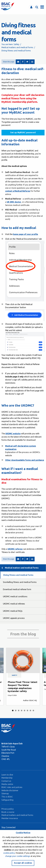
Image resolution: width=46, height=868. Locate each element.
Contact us (6, 781)
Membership (7, 778)
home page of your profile (26, 234)
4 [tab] (22, 711)
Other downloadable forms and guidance (25, 460)
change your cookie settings (18, 856)
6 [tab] (27, 711)
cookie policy (9, 853)
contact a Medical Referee (18, 191)
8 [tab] (33, 711)
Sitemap (5, 793)
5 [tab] (25, 711)
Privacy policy (8, 809)
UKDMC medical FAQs (13, 611)
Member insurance (10, 818)
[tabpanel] (23, 677)
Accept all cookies (23, 863)
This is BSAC (7, 797)
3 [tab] (19, 711)
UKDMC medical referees (14, 604)
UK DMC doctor (14, 202)
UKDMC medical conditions (15, 596)
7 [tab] (30, 711)
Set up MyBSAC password (23, 132)
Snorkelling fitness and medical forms (20, 582)
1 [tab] (13, 711)
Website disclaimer (10, 790)
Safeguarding (7, 800)
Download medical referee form (17, 589)
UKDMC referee (15, 549)
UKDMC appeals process (14, 618)
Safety (16, 44)
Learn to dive (7, 775)
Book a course (8, 812)
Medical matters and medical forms (17, 47)
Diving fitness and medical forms (18, 575)
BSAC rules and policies (12, 787)
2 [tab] (16, 711)
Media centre (7, 784)
